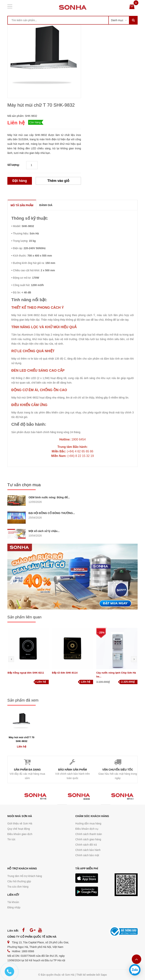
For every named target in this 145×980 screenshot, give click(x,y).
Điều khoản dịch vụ (87, 829)
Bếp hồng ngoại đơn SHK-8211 (26, 673)
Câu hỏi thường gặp (19, 881)
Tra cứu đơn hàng (18, 887)
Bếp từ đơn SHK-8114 (65, 673)
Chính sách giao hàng (88, 839)
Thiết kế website (86, 975)
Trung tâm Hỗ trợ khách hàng (25, 876)
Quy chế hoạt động (19, 829)
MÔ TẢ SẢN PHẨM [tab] (22, 205)
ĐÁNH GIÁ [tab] (46, 205)
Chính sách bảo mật (87, 855)
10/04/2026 (35, 536)
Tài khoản (13, 902)
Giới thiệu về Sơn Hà (20, 823)
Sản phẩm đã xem (23, 700)
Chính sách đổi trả (86, 845)
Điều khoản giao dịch (20, 834)
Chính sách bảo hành (88, 850)
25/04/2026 (35, 518)
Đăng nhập (14, 907)
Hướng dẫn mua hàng (88, 823)
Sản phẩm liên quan (24, 617)
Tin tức (11, 839)
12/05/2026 (35, 502)
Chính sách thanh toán (89, 834)
